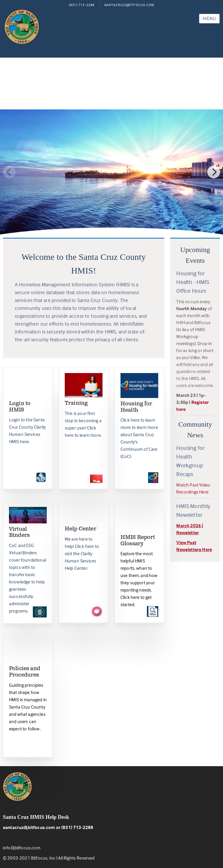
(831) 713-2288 (82, 5)
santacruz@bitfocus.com (29, 827)
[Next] (214, 172)
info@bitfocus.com (22, 848)
